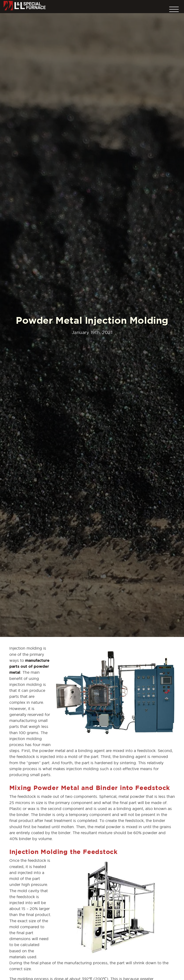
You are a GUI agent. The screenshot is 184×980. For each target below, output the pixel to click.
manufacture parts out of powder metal (29, 666)
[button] (174, 8)
